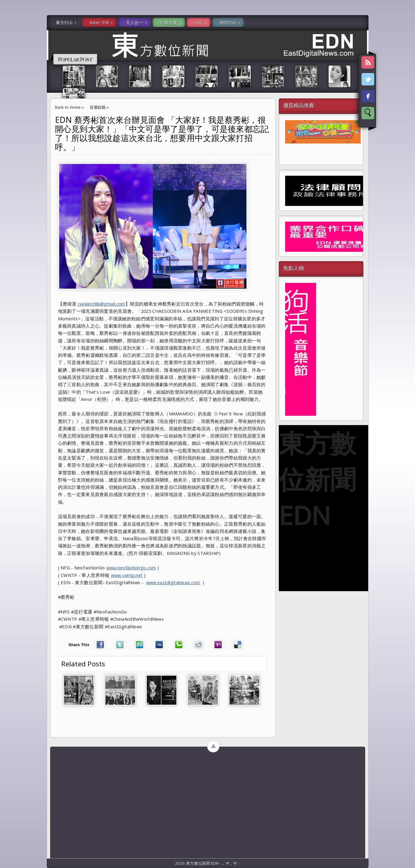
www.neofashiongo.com (131, 568)
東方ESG (64, 22)
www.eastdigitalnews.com (173, 582)
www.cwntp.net (127, 575)
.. (224, 863)
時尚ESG (228, 22)
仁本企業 (169, 22)
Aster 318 (99, 22)
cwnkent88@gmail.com (101, 304)
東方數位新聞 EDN (317, 479)
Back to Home (68, 107)
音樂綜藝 (98, 107)
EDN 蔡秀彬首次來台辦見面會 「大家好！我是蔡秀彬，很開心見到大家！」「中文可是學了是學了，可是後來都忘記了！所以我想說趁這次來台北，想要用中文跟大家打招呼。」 (162, 133)
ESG (198, 22)
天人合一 (135, 22)
